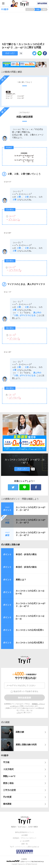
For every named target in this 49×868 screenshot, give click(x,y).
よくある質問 (25, 841)
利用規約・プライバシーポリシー (25, 838)
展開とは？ (21, 580)
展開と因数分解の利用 (26, 745)
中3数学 (5, 755)
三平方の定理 (9, 790)
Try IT (25, 3)
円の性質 (7, 797)
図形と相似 (8, 783)
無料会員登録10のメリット (24, 832)
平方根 (6, 762)
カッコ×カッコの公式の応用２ (30, 643)
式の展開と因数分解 (10, 545)
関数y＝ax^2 (9, 776)
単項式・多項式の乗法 (26, 554)
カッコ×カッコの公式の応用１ (30, 630)
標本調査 (7, 804)
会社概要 (25, 835)
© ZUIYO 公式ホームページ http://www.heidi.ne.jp (25, 860)
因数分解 (20, 732)
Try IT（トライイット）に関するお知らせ (24, 847)
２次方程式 (8, 769)
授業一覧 (25, 844)
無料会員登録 (42, 3)
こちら (19, 712)
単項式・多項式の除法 (26, 567)
